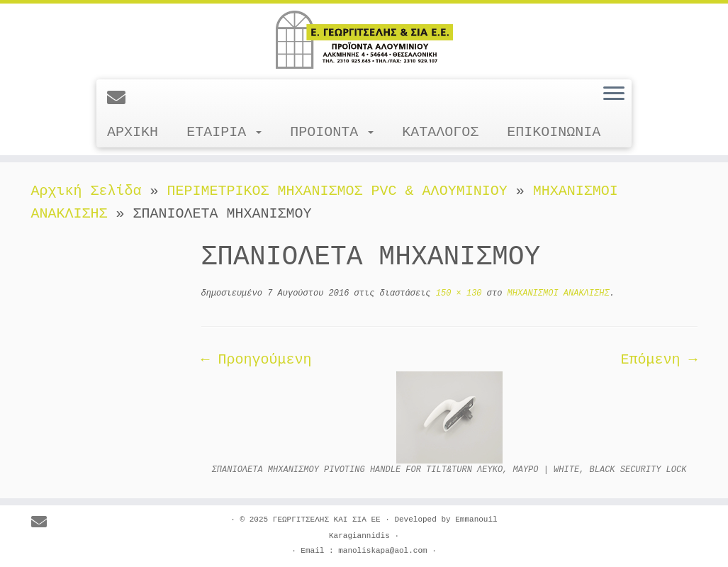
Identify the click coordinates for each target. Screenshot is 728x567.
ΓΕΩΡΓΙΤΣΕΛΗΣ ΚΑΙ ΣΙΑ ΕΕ (327, 520)
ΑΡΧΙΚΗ (133, 132)
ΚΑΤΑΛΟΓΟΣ (440, 132)
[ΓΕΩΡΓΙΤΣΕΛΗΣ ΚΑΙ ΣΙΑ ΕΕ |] (364, 40)
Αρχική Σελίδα (91, 191)
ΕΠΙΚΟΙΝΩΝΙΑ (554, 132)
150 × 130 (457, 293)
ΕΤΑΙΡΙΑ (224, 132)
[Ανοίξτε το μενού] (614, 94)
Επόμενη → (659, 360)
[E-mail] (121, 99)
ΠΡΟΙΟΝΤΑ (332, 132)
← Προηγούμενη (257, 360)
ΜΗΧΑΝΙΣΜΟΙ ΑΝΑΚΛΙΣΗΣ (555, 293)
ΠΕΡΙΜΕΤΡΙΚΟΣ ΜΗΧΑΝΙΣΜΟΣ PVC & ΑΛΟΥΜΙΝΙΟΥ (337, 191)
